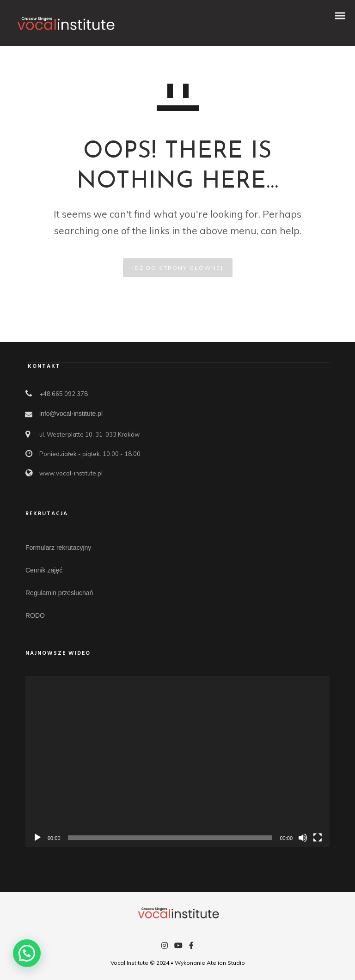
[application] (177, 761)
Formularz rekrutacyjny (58, 548)
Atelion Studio (226, 963)
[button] (27, 953)
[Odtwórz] (37, 838)
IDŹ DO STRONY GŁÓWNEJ (178, 268)
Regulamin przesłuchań (59, 593)
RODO (35, 615)
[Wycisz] (303, 838)
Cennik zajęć (44, 570)
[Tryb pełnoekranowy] (318, 838)
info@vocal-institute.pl (71, 414)
